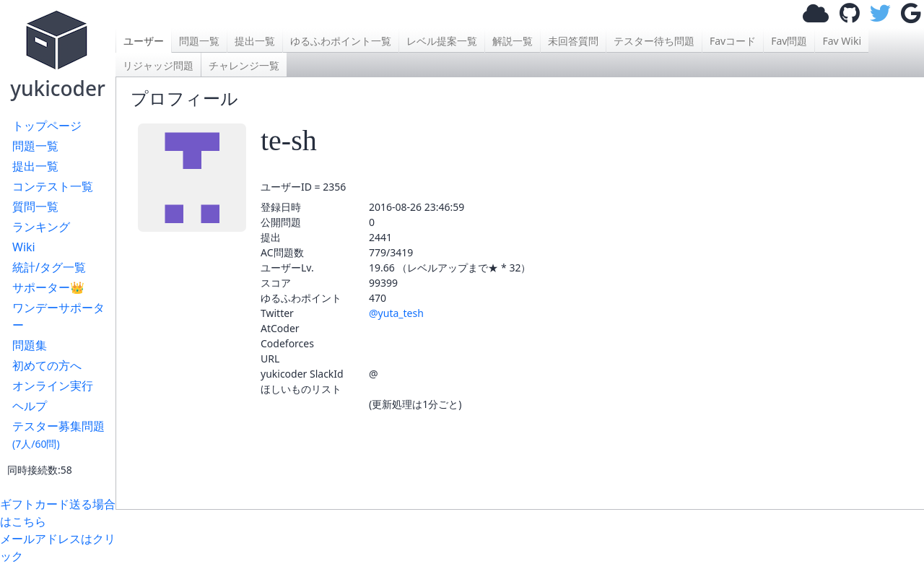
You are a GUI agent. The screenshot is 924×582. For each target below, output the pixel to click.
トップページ (47, 126)
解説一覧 (513, 41)
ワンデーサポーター (58, 316)
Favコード (733, 41)
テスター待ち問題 (654, 41)
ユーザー (144, 41)
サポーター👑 (48, 287)
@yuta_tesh (396, 313)
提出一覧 (35, 166)
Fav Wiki (842, 41)
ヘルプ (30, 406)
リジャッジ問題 (158, 65)
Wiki (24, 247)
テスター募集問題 (58, 434)
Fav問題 (789, 41)
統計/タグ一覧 (49, 267)
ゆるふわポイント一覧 (341, 41)
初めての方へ (47, 365)
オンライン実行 (53, 386)
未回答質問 (573, 41)
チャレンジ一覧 (244, 65)
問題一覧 (35, 146)
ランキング (41, 227)
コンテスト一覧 (53, 186)
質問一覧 (35, 207)
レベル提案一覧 (442, 41)
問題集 (30, 345)
